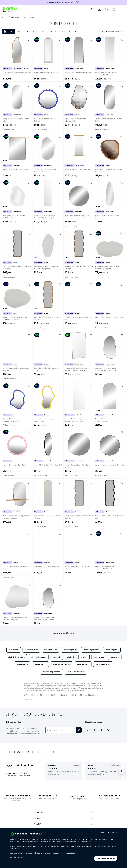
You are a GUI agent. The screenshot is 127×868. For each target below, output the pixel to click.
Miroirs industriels (31, 650)
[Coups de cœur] (107, 9)
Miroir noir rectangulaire (76, 672)
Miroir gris (71, 657)
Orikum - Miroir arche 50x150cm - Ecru (46, 73)
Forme (66, 32)
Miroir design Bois (112, 650)
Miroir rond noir (22, 664)
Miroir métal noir (83, 664)
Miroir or (84, 657)
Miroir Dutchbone (51, 650)
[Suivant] (122, 771)
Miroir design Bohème (91, 650)
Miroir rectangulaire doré (51, 672)
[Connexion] (99, 9)
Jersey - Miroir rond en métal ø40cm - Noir (110, 465)
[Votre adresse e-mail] (60, 730)
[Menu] (121, 9)
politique (67, 853)
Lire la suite (28, 700)
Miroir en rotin (99, 657)
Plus (76, 32)
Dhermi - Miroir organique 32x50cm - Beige (110, 317)
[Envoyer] (79, 730)
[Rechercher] (92, 9)
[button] (63, 32)
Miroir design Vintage (39, 657)
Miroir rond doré (40, 664)
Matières (39, 32)
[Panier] (114, 9)
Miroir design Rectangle (16, 657)
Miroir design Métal (70, 650)
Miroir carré (115, 657)
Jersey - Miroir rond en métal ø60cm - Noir (48, 465)
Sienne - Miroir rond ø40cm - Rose (14, 465)
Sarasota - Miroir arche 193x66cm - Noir (78, 73)
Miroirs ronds (14, 650)
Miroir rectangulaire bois (62, 664)
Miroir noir (57, 657)
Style (53, 32)
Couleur (24, 32)
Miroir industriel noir (103, 664)
